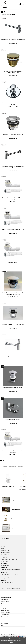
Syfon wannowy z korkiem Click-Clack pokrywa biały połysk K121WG (13, 452)
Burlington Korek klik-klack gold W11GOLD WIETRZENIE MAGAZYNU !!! (13, 72)
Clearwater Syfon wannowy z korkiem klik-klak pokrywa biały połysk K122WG (13, 262)
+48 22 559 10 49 (6, 556)
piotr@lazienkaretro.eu (15, 583)
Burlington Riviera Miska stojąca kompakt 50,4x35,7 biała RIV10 (8, 487)
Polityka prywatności (5, 612)
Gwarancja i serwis (5, 602)
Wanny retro (13, 500)
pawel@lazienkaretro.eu (15, 575)
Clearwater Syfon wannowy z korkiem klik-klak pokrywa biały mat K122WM (13, 230)
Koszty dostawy (4, 599)
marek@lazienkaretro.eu (15, 588)
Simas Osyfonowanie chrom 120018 (13, 419)
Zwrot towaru (4, 604)
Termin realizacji (4, 595)
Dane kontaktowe (5, 619)
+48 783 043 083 (5, 588)
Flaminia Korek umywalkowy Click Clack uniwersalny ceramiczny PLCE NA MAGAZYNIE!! (13, 293)
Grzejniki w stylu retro (15, 519)
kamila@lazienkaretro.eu (15, 569)
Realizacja (18, 637)
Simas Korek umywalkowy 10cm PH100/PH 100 (13, 388)
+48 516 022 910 (5, 583)
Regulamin (3, 606)
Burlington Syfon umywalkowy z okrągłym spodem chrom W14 (13, 40)
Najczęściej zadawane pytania (7, 608)
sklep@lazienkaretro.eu (9, 558)
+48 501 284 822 (5, 569)
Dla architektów (4, 623)
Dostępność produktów (6, 597)
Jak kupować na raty (5, 610)
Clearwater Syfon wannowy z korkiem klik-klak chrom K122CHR (13, 199)
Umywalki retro (14, 528)
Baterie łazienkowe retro (16, 509)
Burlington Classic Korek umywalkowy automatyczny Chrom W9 (13, 104)
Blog (2, 625)
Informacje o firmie (5, 621)
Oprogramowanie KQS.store (7, 637)
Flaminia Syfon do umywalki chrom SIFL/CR (13, 356)
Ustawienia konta (5, 617)
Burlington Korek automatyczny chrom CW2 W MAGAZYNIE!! (13, 135)
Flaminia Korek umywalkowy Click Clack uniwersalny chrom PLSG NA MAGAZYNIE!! (13, 325)
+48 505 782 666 (5, 575)
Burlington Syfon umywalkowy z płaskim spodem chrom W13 (13, 167)
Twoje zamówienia (5, 615)
